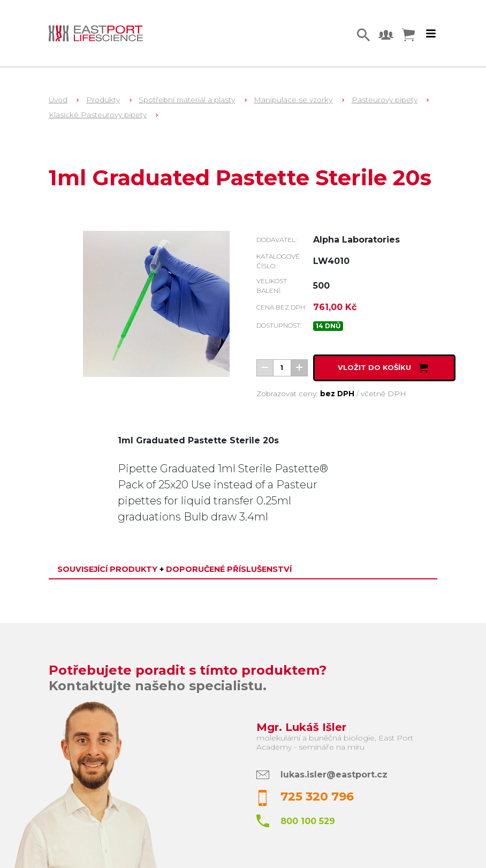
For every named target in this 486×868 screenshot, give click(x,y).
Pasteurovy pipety (385, 100)
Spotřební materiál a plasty (187, 100)
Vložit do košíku (384, 367)
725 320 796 (317, 797)
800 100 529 (308, 821)
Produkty (103, 100)
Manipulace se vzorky (293, 100)
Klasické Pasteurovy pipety (98, 115)
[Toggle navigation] (431, 34)
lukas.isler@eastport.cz (334, 775)
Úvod (58, 100)
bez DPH (337, 394)
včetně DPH (384, 394)
